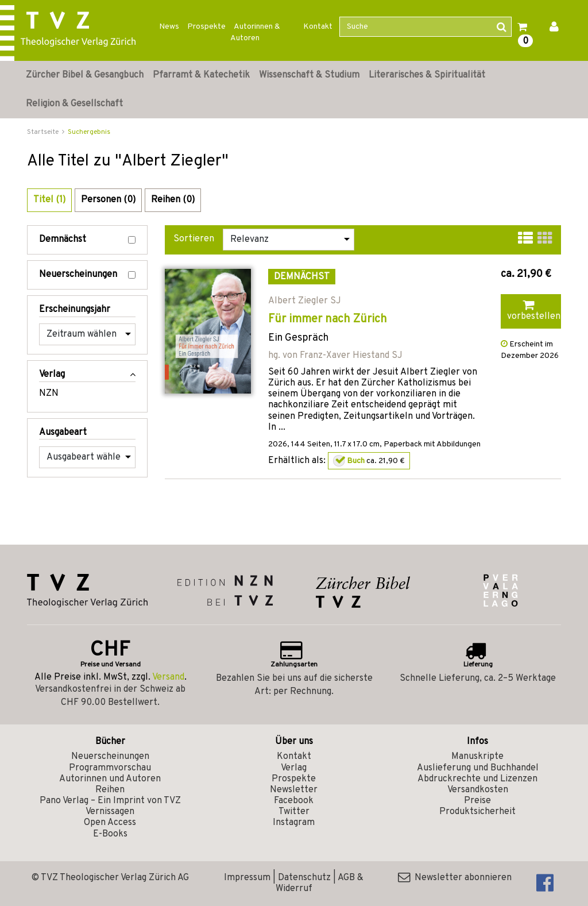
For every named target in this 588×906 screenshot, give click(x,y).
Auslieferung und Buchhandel (478, 768)
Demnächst (87, 240)
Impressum (247, 878)
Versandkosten (478, 790)
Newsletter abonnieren (455, 878)
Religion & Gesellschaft (74, 104)
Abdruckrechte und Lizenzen (477, 779)
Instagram (294, 823)
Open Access (110, 823)
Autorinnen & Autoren (255, 32)
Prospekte (206, 27)
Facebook (294, 801)
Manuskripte (477, 757)
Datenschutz (304, 878)
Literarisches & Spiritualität (427, 75)
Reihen (110, 790)
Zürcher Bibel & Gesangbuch (85, 75)
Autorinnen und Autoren (110, 779)
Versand (168, 677)
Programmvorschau (110, 768)
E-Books (110, 834)
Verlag (294, 768)
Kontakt (318, 27)
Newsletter (294, 790)
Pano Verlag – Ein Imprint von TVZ (110, 801)
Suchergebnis (89, 132)
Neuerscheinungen (87, 275)
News (169, 27)
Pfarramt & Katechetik (201, 75)
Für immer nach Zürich (328, 319)
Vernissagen (110, 812)
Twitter (294, 812)
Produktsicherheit (477, 812)
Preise (477, 801)
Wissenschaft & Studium (309, 75)
